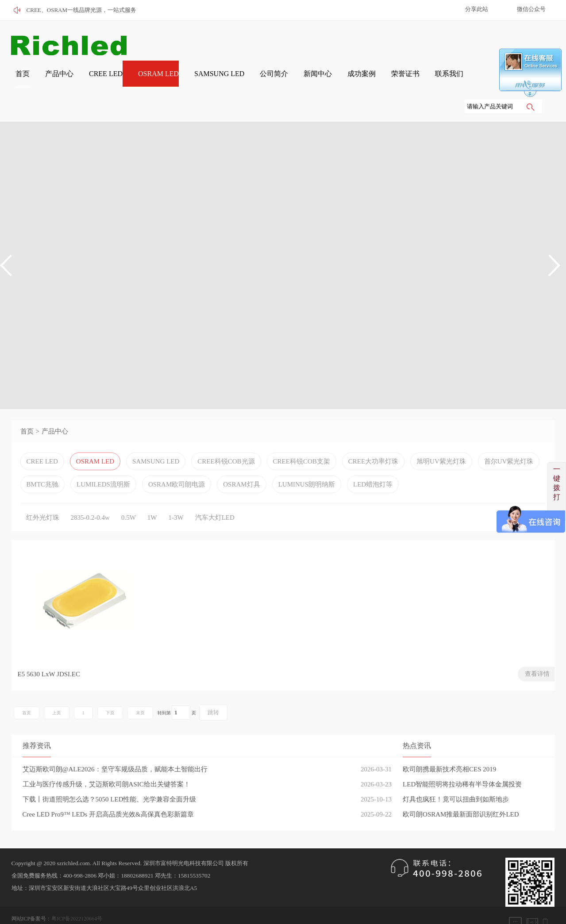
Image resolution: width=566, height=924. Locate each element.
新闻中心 (278, 80)
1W (152, 496)
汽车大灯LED (215, 496)
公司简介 (239, 80)
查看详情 (133, 655)
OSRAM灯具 (241, 463)
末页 (140, 694)
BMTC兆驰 (43, 463)
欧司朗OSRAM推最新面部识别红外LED (461, 795)
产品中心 (44, 80)
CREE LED (86, 80)
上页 (57, 694)
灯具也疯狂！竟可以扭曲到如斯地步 (456, 780)
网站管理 (22, 912)
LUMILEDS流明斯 (103, 463)
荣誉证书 (356, 80)
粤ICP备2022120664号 (77, 900)
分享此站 (477, 9)
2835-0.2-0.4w (90, 496)
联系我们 (395, 80)
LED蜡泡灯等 (373, 463)
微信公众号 (531, 9)
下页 (110, 694)
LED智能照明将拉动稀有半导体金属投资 (462, 765)
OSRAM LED (134, 80)
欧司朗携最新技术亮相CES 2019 (449, 750)
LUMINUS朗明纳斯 (307, 463)
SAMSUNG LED (190, 80)
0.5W (129, 496)
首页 (12, 80)
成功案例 (317, 80)
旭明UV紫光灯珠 (441, 440)
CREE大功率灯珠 (373, 440)
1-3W (176, 496)
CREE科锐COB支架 (302, 440)
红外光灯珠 (43, 496)
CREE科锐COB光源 (226, 440)
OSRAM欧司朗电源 (177, 463)
